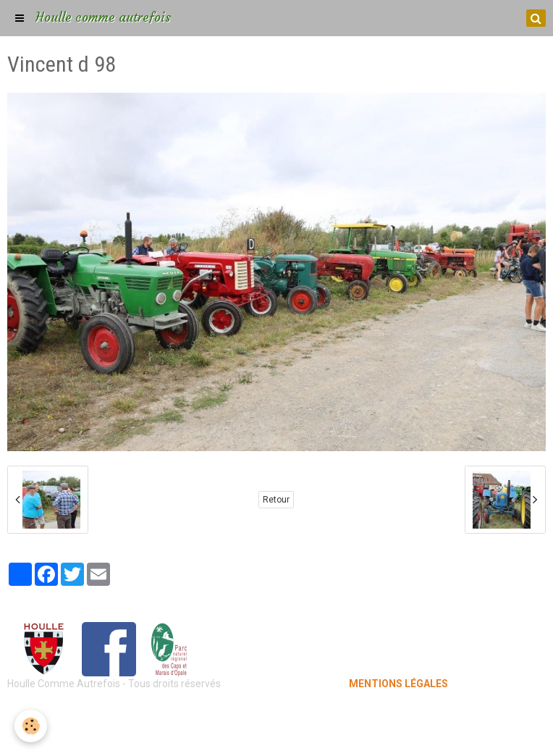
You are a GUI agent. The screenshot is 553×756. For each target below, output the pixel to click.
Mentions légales (277, 713)
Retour (276, 500)
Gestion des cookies (277, 734)
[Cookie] (31, 726)
